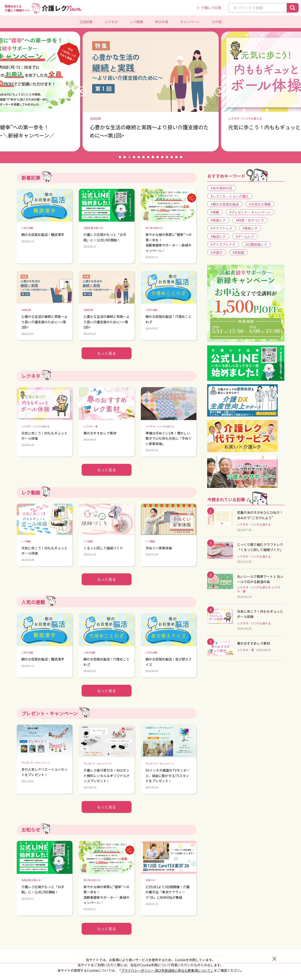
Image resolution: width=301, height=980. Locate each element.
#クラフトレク (222, 228)
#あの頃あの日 (222, 188)
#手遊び (217, 252)
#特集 (215, 212)
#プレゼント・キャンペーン (250, 212)
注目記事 (86, 22)
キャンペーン (190, 22)
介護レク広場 (211, 8)
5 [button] (139, 157)
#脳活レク (218, 236)
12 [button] (172, 157)
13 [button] (176, 157)
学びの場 (162, 22)
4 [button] (134, 157)
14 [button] (181, 157)
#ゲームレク (245, 236)
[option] (151, 91)
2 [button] (125, 157)
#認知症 (238, 252)
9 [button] (158, 157)
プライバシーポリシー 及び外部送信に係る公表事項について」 (168, 970)
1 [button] (120, 157)
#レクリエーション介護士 (230, 196)
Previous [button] (81, 91)
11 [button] (167, 157)
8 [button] (153, 157)
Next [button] (220, 91)
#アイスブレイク (223, 244)
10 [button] (162, 157)
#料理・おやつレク (250, 220)
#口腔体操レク (256, 244)
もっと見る (107, 353)
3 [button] (129, 157)
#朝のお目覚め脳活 (225, 204)
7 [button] (148, 157)
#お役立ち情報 (260, 204)
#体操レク (218, 220)
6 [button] (143, 157)
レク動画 (136, 22)
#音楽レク (250, 228)
